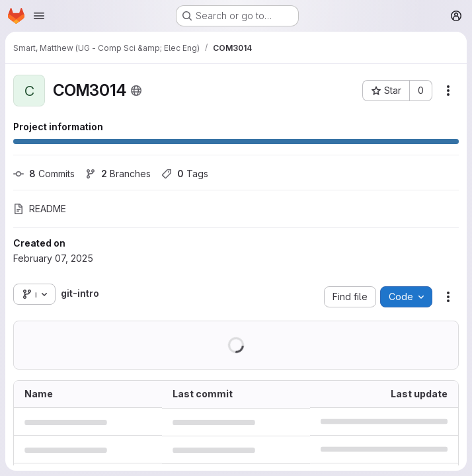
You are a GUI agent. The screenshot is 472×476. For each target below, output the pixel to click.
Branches (118, 174)
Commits (44, 174)
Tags (185, 174)
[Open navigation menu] (39, 16)
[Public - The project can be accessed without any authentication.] (136, 91)
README (40, 209)
